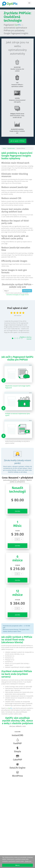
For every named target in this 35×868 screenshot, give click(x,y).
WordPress (17, 774)
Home (4, 148)
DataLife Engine (18, 766)
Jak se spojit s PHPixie (18, 141)
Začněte (18, 511)
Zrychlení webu (11, 148)
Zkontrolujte (27, 291)
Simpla (17, 750)
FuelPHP (17, 742)
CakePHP (17, 758)
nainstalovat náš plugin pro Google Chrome (18, 295)
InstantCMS (17, 733)
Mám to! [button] (17, 865)
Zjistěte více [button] (28, 861)
